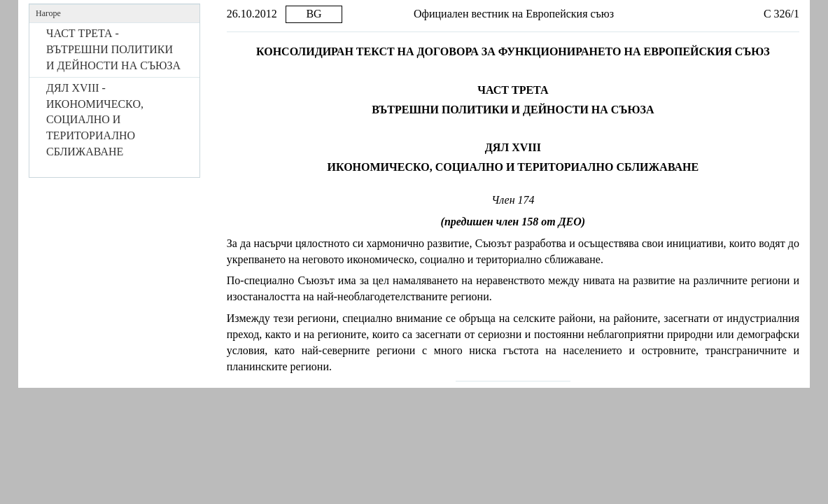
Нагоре (48, 13)
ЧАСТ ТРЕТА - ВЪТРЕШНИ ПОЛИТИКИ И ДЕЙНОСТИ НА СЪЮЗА (113, 49)
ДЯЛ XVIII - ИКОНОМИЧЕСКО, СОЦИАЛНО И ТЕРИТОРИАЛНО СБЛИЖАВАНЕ (95, 120)
